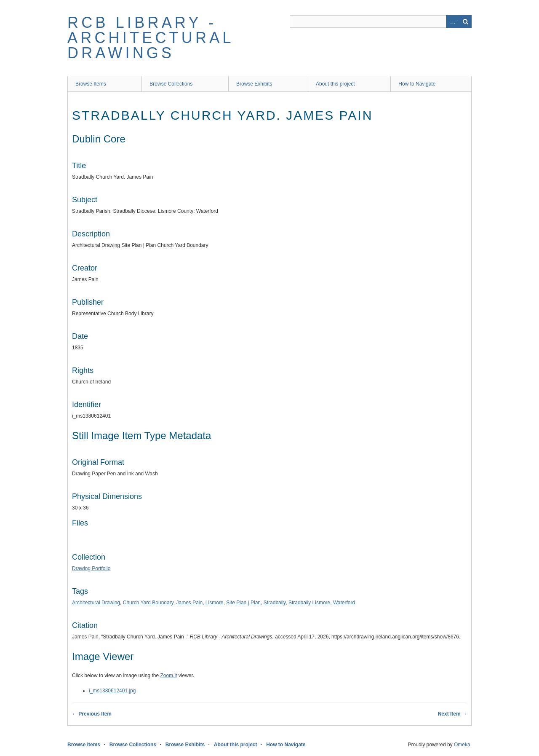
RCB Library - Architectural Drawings (150, 38)
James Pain (189, 603)
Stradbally (275, 603)
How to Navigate (417, 84)
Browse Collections (171, 84)
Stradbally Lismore (309, 603)
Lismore (215, 603)
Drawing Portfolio (91, 568)
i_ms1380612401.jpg (112, 691)
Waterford (344, 603)
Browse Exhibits (254, 84)
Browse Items (91, 84)
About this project (335, 84)
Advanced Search (453, 21)
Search (465, 21)
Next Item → (452, 714)
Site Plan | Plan (243, 603)
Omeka (462, 745)
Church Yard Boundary (148, 603)
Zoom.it (168, 676)
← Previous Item (92, 714)
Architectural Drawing (96, 603)
